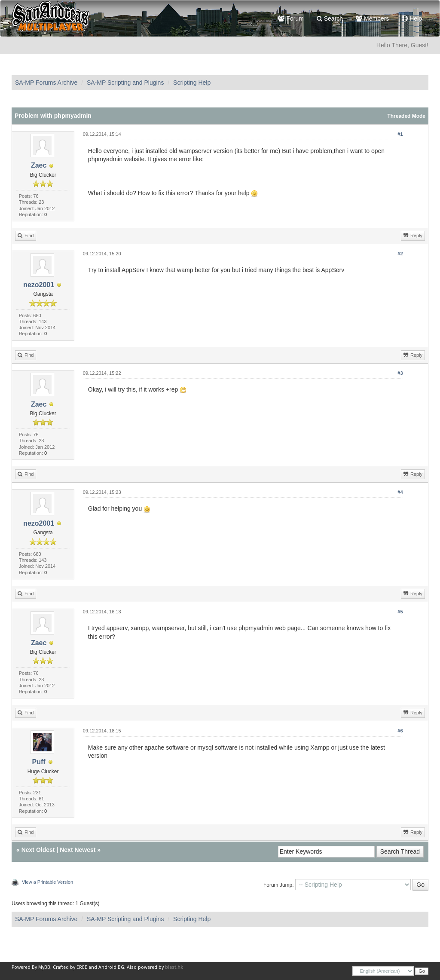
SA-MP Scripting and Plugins (125, 83)
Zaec (39, 165)
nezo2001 (39, 285)
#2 (400, 254)
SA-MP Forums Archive (46, 83)
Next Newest (78, 850)
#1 (400, 134)
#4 (400, 492)
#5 (400, 612)
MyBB (44, 967)
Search (330, 18)
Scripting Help (192, 83)
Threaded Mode (406, 116)
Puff (39, 762)
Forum (291, 18)
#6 (400, 731)
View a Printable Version (47, 882)
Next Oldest (38, 850)
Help (412, 18)
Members (372, 18)
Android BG (111, 967)
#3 (400, 373)
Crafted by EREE (70, 967)
